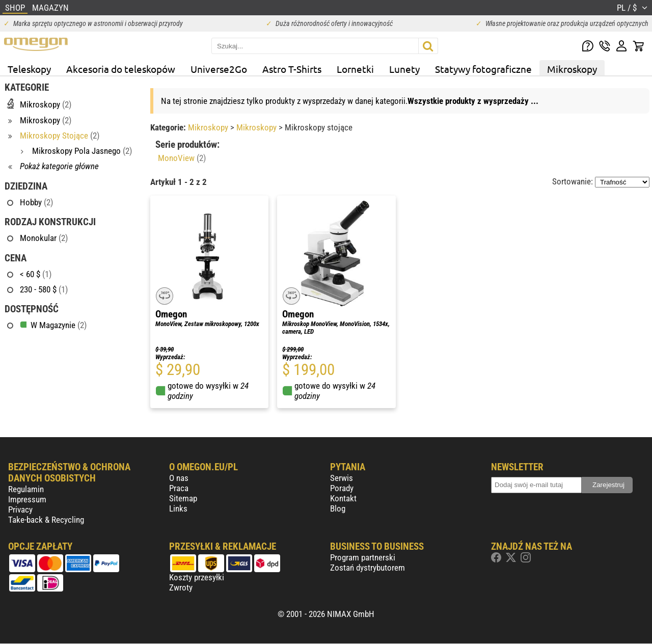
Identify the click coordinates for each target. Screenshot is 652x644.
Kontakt (343, 498)
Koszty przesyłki (197, 577)
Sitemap (183, 498)
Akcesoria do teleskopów (121, 69)
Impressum (27, 499)
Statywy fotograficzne (483, 69)
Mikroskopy (572, 69)
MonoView (182, 158)
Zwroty (181, 587)
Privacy (20, 509)
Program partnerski (363, 557)
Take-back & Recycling (46, 520)
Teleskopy (29, 69)
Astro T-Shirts (292, 69)
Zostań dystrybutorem (368, 568)
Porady (342, 488)
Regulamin (26, 489)
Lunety (404, 69)
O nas (179, 478)
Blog (338, 508)
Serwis (342, 478)
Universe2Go (219, 69)
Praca (179, 488)
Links (178, 508)
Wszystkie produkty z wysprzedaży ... (473, 101)
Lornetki (355, 69)
